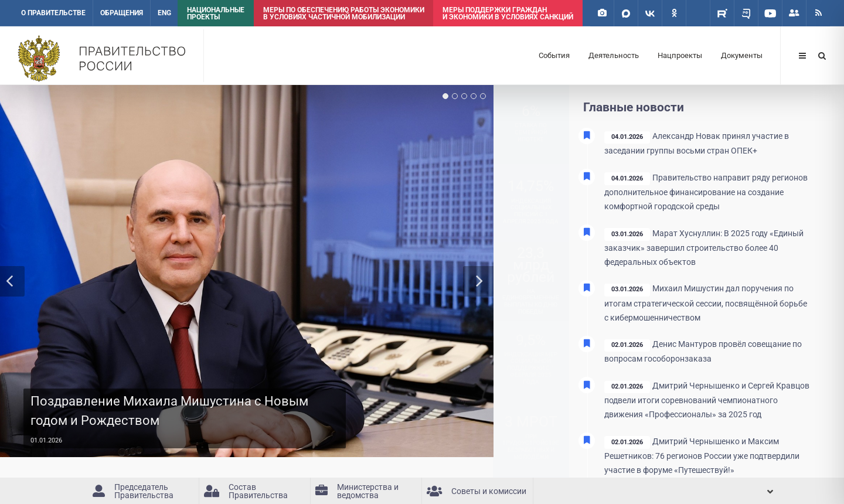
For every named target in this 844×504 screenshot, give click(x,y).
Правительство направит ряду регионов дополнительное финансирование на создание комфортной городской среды (706, 192)
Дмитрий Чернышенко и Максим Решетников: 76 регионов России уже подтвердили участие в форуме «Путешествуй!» (702, 456)
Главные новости (634, 107)
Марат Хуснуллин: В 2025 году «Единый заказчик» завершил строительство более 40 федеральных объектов (704, 248)
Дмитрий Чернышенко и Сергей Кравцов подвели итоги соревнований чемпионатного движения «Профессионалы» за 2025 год (707, 400)
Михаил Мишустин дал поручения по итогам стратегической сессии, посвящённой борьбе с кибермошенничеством (706, 303)
